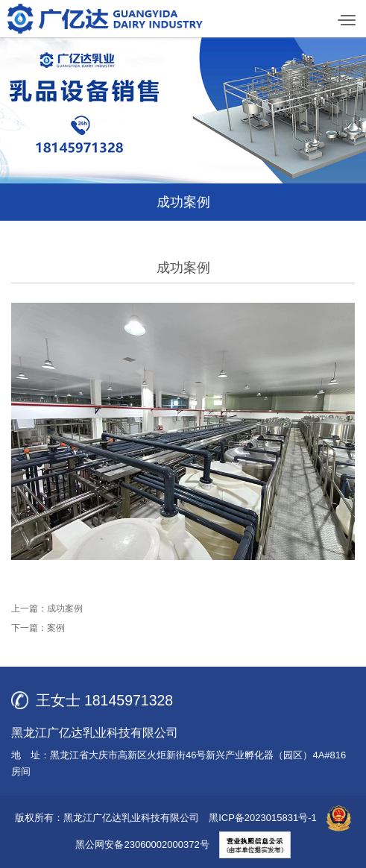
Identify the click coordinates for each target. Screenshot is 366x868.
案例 (56, 628)
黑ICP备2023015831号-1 (263, 818)
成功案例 (65, 608)
